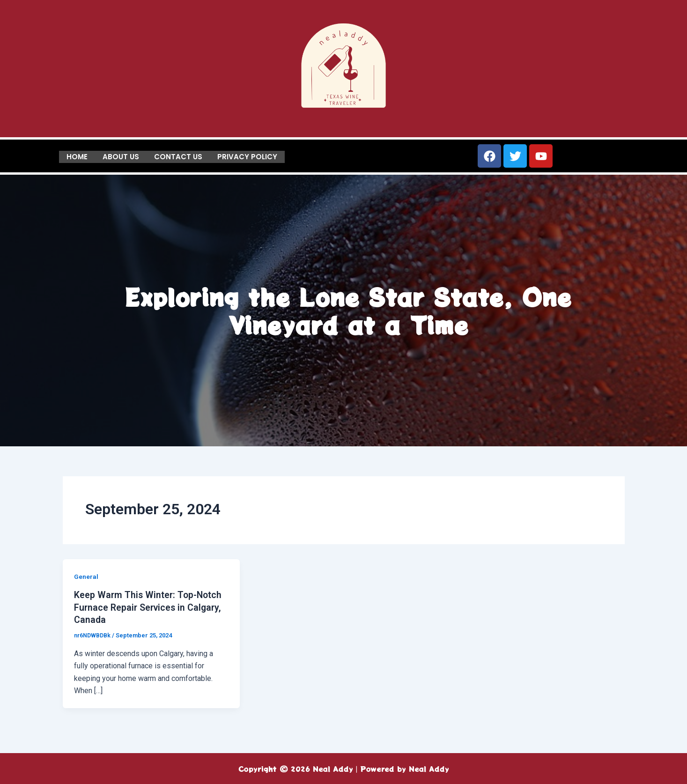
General (86, 577)
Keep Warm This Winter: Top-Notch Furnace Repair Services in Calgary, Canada (150, 607)
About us (121, 156)
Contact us (178, 156)
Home (77, 156)
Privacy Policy (247, 156)
